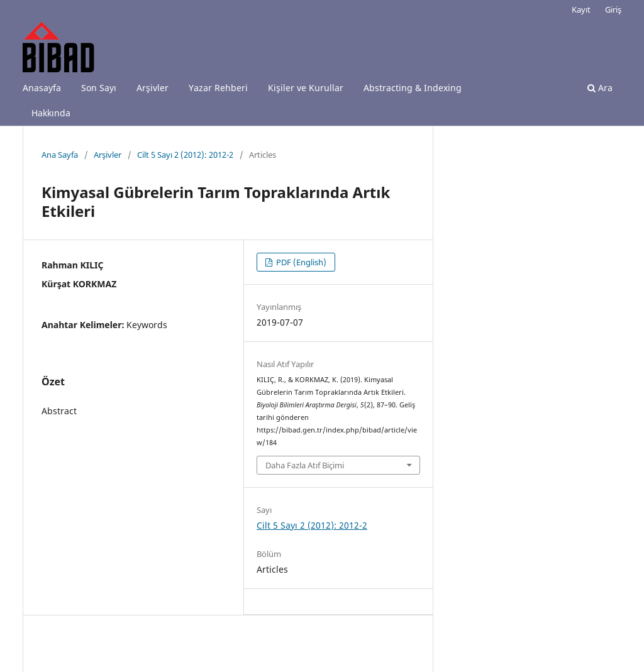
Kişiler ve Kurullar (306, 88)
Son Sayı (99, 88)
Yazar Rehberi (218, 88)
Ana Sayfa (60, 155)
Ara (600, 88)
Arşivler (153, 88)
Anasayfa (42, 88)
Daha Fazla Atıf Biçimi (305, 465)
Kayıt (581, 9)
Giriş (613, 9)
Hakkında (51, 113)
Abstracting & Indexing (413, 88)
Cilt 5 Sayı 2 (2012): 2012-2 (185, 155)
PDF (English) (300, 262)
